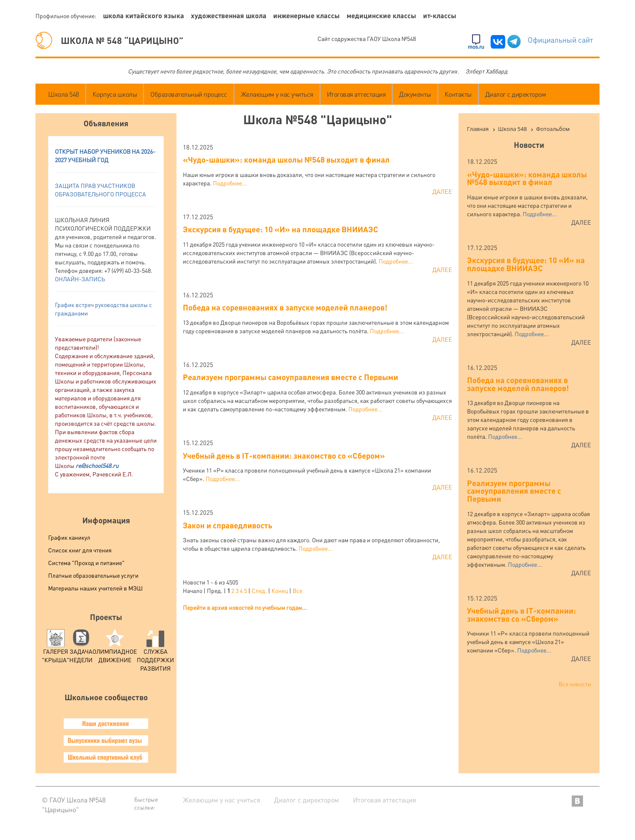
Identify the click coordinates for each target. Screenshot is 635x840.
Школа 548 (64, 94)
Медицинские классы (381, 15)
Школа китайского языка (144, 15)
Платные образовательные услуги (93, 575)
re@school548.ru (97, 465)
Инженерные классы (307, 15)
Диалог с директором (516, 94)
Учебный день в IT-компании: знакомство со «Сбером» (284, 455)
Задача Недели (81, 649)
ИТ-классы (440, 15)
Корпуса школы (115, 94)
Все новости (575, 684)
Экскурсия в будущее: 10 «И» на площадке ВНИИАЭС (281, 229)
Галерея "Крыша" (56, 649)
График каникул (69, 537)
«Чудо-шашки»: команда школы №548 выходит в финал (286, 159)
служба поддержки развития (155, 653)
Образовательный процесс (189, 94)
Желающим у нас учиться (277, 94)
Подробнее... (230, 183)
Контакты (458, 94)
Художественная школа (229, 15)
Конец (280, 590)
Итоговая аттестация (356, 94)
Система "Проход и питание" (86, 563)
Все (297, 590)
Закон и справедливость (228, 525)
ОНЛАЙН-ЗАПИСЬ (80, 279)
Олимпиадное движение (115, 649)
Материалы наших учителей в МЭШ (95, 588)
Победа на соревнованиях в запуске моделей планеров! (285, 307)
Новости (529, 145)
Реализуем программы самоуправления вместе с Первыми (290, 377)
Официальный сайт (560, 39)
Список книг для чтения (80, 550)
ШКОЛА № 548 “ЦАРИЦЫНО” (109, 40)
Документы (415, 94)
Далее (442, 191)
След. (259, 590)
